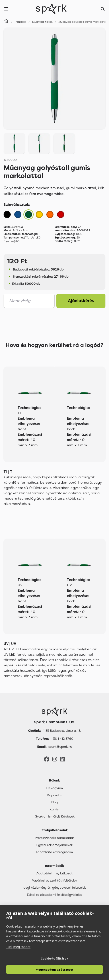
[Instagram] (55, 759)
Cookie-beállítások (55, 958)
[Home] (6, 22)
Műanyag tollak (42, 22)
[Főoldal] (54, 711)
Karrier (55, 809)
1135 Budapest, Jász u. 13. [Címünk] (62, 731)
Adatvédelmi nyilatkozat (54, 873)
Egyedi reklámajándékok (54, 845)
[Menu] (6, 9)
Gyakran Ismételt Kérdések (55, 816)
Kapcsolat (55, 795)
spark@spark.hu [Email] (60, 747)
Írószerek (21, 22)
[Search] (103, 9)
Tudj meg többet (18, 947)
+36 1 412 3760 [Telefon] (62, 739)
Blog (54, 802)
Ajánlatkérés (81, 301)
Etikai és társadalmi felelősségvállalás (54, 895)
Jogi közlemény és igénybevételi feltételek (55, 888)
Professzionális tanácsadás (54, 838)
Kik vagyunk (54, 788)
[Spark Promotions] (51, 9)
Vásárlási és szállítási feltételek (55, 880)
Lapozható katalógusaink (55, 852)
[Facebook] (47, 759)
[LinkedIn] (63, 759)
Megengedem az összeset (55, 970)
